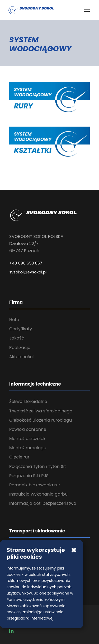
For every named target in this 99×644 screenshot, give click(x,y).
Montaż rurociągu (28, 448)
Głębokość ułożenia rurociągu (41, 420)
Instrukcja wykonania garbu (38, 494)
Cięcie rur (19, 457)
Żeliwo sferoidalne (28, 401)
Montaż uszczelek (27, 439)
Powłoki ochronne (28, 429)
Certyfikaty (21, 329)
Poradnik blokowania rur (35, 485)
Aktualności (21, 357)
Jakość (17, 338)
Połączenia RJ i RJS (29, 476)
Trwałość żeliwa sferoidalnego (41, 411)
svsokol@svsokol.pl (28, 272)
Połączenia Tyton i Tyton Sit (37, 466)
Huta (14, 320)
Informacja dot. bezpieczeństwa (43, 503)
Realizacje (20, 348)
